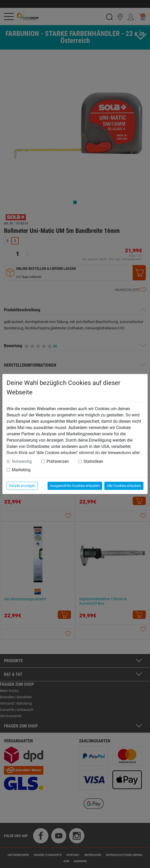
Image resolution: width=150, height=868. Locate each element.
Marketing (21, 470)
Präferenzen (58, 461)
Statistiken (93, 461)
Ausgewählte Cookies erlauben (75, 486)
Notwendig (22, 461)
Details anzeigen (22, 486)
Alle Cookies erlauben (124, 486)
